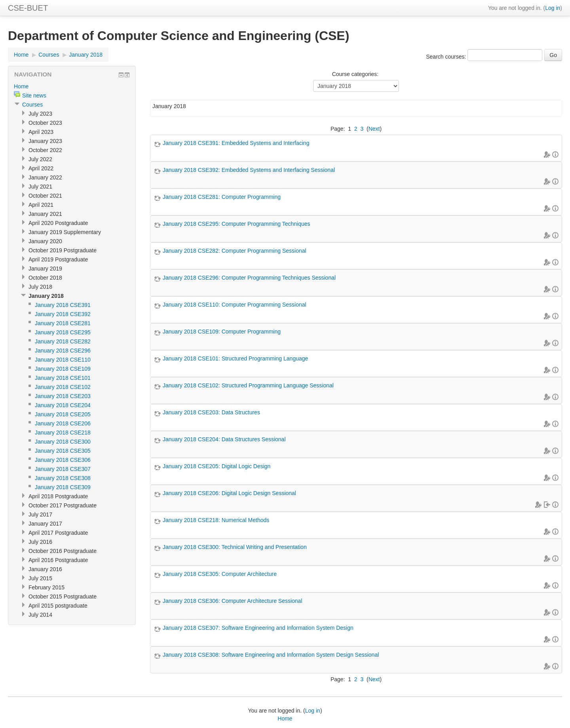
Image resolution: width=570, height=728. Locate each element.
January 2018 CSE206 (63, 423)
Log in (553, 8)
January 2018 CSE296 (63, 351)
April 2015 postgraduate (58, 606)
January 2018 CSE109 (63, 369)
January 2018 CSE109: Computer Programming (222, 332)
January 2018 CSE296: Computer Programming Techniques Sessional (249, 278)
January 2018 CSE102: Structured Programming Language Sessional (248, 385)
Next (374, 129)
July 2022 (40, 159)
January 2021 (45, 214)
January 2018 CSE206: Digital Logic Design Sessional (229, 493)
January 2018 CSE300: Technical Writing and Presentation (235, 547)
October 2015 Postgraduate (63, 597)
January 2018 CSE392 (63, 314)
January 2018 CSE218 (63, 433)
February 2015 (47, 587)
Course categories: (355, 74)
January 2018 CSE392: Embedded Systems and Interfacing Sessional (249, 170)
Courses (49, 55)
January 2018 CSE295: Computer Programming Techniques (237, 224)
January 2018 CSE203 (63, 396)
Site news (34, 95)
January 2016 (45, 569)
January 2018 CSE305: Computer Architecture (220, 574)
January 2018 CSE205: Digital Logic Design (217, 466)
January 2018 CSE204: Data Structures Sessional (224, 439)
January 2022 (45, 177)
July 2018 (40, 287)
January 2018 (86, 55)
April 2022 (41, 168)
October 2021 (45, 196)
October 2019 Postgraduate (63, 250)
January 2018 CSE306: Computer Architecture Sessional (233, 601)
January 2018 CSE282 (63, 341)
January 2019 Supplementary (65, 232)
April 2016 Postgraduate (58, 560)
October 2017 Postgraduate (63, 505)
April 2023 (41, 132)
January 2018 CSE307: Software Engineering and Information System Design (258, 628)
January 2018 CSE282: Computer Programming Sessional (235, 251)
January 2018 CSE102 (63, 387)
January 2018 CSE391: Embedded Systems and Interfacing (236, 143)
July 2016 (40, 542)
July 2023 (40, 114)
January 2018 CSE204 (63, 405)
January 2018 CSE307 (63, 469)
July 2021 (40, 187)
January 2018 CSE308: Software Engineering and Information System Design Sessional (271, 655)
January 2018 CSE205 (63, 414)
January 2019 (45, 269)
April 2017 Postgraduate (58, 533)
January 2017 (45, 524)
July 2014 (40, 615)
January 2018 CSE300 (63, 442)
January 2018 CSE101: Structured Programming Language (235, 358)
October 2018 (45, 278)
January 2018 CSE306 (63, 460)
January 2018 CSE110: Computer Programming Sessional (235, 305)
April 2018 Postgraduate (58, 496)
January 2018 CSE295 (63, 332)
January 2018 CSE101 (63, 378)
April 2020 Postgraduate (58, 223)
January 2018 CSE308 (63, 478)
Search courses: (447, 57)
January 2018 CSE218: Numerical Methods (216, 520)
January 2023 (45, 141)
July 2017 (40, 515)
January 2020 (45, 241)
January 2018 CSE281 (63, 323)
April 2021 (41, 205)
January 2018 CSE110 (63, 360)
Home (21, 55)
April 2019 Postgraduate (58, 259)
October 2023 (45, 123)
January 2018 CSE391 (63, 305)
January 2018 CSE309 (63, 487)
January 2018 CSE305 (63, 451)
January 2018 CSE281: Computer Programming (222, 197)
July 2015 (40, 578)
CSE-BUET (28, 8)
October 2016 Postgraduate (63, 551)
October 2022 (45, 150)
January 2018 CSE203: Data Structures (211, 412)
